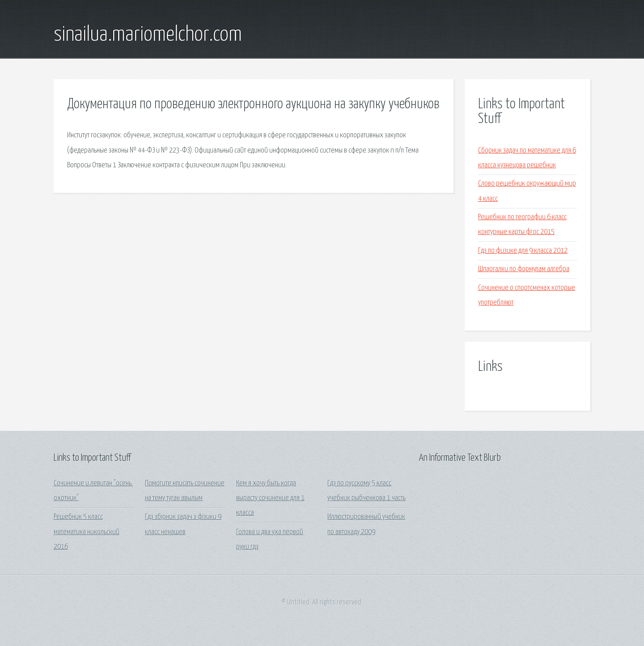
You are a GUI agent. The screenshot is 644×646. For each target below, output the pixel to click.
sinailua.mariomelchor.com (148, 35)
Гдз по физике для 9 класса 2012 (523, 251)
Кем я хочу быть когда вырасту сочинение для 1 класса (270, 498)
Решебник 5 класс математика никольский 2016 (87, 532)
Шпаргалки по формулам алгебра (524, 269)
